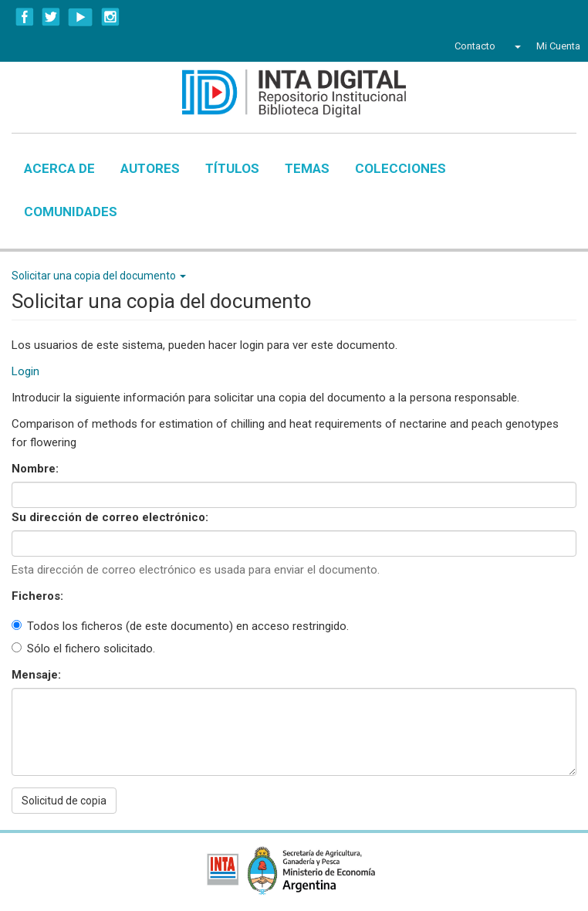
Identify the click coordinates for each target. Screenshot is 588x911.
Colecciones (400, 168)
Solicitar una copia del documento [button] (99, 276)
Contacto (475, 46)
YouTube (81, 17)
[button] (516, 46)
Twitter (51, 17)
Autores (150, 168)
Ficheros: (39, 596)
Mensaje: (38, 675)
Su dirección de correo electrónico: (112, 517)
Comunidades (71, 212)
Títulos (232, 168)
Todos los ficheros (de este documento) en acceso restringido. (180, 626)
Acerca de (59, 168)
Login (25, 371)
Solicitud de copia (64, 801)
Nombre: (37, 469)
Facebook (25, 17)
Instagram (110, 17)
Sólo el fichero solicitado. (83, 649)
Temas (307, 168)
